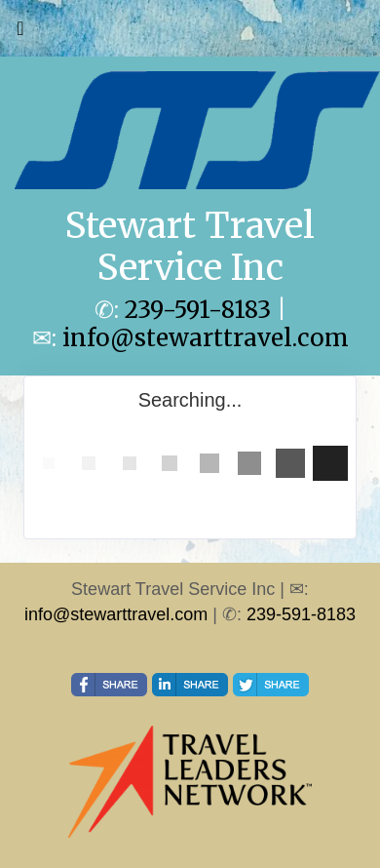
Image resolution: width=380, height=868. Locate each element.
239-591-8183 (198, 310)
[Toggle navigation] (20, 33)
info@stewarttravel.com (206, 338)
